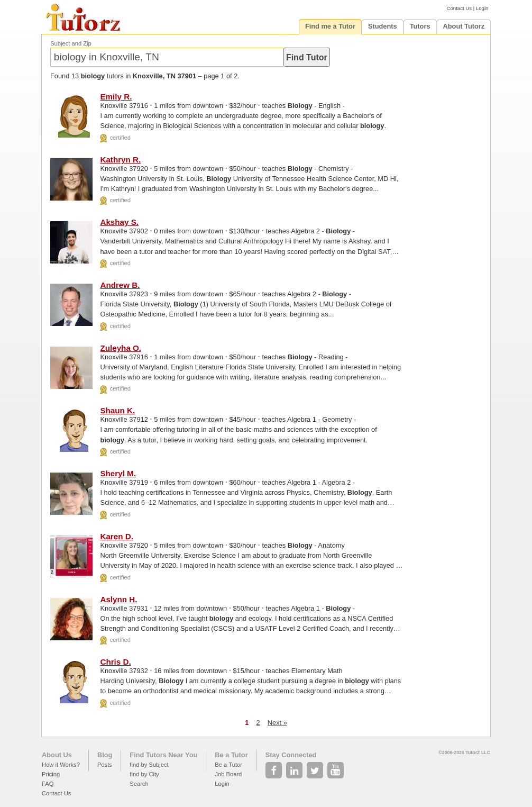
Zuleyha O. (121, 348)
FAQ (48, 784)
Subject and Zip (71, 43)
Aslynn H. (118, 599)
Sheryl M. (118, 473)
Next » (277, 723)
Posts (105, 765)
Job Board (228, 774)
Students (383, 26)
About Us (57, 755)
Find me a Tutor (330, 26)
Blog (105, 755)
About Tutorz (464, 26)
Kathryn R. (120, 160)
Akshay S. (119, 222)
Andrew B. (120, 285)
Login (482, 8)
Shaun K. (117, 410)
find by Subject (149, 765)
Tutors (420, 26)
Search (139, 784)
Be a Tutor (231, 755)
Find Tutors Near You (163, 755)
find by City (144, 774)
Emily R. (116, 97)
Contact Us (459, 8)
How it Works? (61, 765)
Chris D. (115, 662)
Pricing (51, 774)
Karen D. (116, 536)
